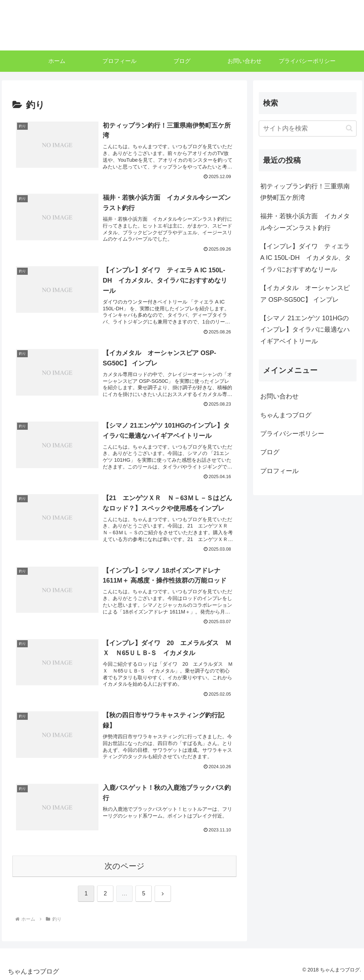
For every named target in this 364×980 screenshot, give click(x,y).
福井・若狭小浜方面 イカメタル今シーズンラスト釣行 (305, 222)
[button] (349, 128)
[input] (307, 128)
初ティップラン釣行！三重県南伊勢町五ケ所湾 (305, 192)
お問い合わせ (279, 396)
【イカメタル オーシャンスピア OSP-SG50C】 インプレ (305, 294)
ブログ (270, 452)
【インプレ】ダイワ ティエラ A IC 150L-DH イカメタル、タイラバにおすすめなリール (306, 258)
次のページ (125, 866)
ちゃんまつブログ (286, 415)
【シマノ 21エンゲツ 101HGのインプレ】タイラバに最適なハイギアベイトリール (305, 330)
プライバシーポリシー (292, 434)
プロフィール (279, 471)
